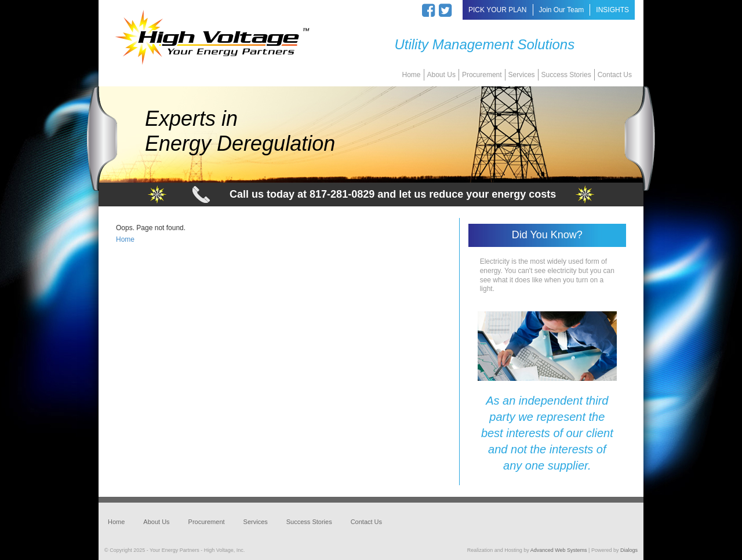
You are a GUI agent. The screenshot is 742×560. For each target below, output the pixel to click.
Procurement (482, 75)
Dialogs (629, 550)
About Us (441, 75)
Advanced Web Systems (559, 550)
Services (522, 75)
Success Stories (566, 75)
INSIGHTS (612, 10)
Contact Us (615, 75)
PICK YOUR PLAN (497, 10)
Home (412, 75)
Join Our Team (562, 10)
